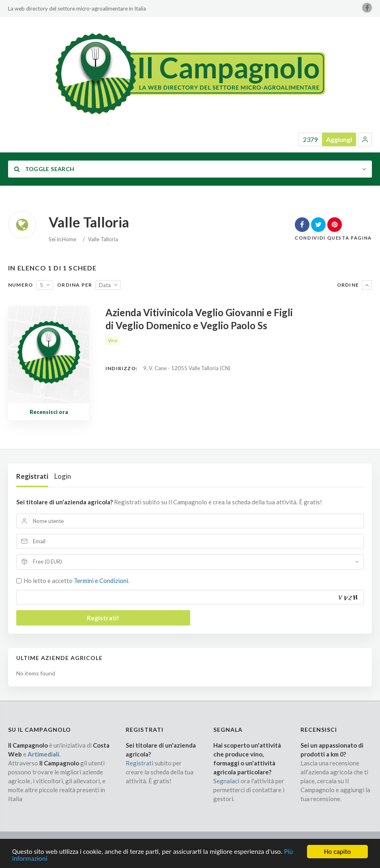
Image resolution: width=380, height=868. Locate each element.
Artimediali (43, 754)
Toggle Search (44, 169)
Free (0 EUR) (47, 562)
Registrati (32, 476)
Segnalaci (226, 781)
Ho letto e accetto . (76, 581)
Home (69, 239)
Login (63, 476)
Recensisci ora (49, 412)
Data (105, 285)
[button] (365, 139)
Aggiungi (339, 139)
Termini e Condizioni (101, 581)
